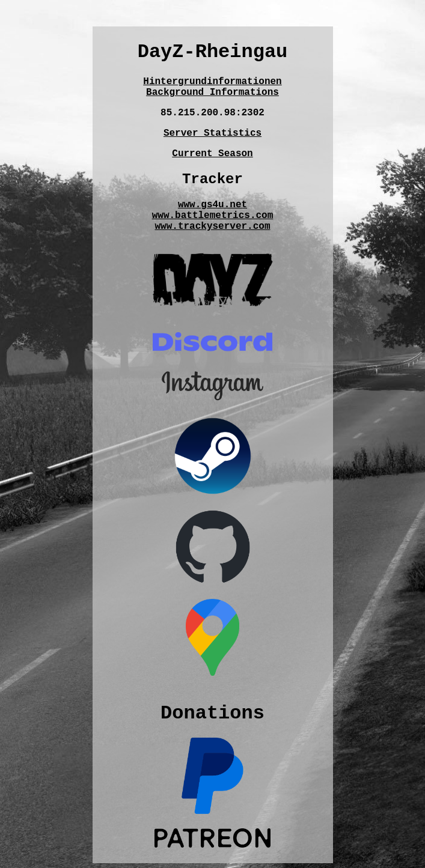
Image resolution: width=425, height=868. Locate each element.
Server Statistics (212, 133)
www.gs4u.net (212, 205)
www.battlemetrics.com (213, 216)
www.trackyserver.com (212, 226)
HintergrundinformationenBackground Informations (212, 87)
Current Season (212, 154)
